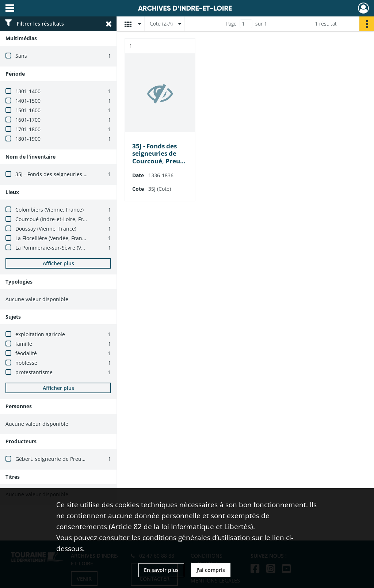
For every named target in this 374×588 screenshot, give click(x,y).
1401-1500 (28, 101)
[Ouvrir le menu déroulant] (10, 9)
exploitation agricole (40, 334)
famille (24, 344)
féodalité (26, 353)
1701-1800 (28, 129)
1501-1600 (28, 110)
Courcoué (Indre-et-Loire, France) (56, 219)
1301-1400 (28, 91)
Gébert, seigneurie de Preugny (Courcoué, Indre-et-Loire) (85, 459)
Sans (21, 56)
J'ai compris (211, 570)
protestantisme (34, 372)
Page (231, 24)
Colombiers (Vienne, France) (49, 210)
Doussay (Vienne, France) (46, 229)
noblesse (26, 363)
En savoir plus (161, 570)
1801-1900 (28, 139)
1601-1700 (28, 120)
